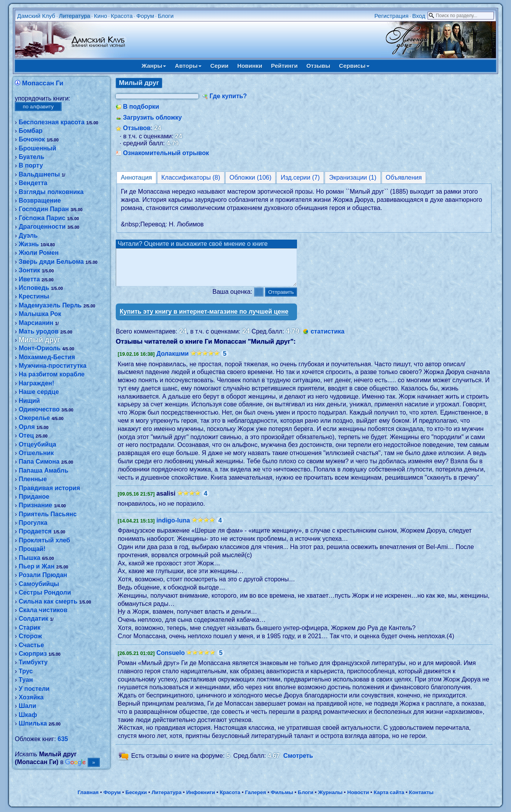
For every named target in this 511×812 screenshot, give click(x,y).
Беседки (136, 794)
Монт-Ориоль (40, 348)
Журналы (330, 794)
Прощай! (32, 549)
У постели (34, 689)
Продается (35, 531)
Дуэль (28, 236)
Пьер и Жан (37, 566)
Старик (30, 628)
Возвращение (40, 200)
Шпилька (33, 723)
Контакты (421, 794)
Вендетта (33, 183)
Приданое (34, 497)
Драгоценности (42, 227)
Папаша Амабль (43, 470)
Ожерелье (34, 418)
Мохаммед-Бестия (47, 357)
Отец (26, 435)
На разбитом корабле (52, 374)
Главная (88, 794)
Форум (145, 16)
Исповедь (34, 288)
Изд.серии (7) (300, 177)
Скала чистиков (43, 610)
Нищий (29, 401)
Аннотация (136, 177)
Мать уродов (39, 331)
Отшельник (36, 453)
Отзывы (318, 66)
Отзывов (137, 128)
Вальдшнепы (39, 174)
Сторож (30, 636)
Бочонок (32, 139)
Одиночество (39, 409)
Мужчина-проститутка (53, 366)
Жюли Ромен (39, 253)
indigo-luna (173, 527)
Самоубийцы (39, 584)
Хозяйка (31, 697)
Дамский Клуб (36, 16)
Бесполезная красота (52, 122)
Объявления (404, 177)
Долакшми (172, 361)
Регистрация (391, 16)
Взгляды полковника (51, 192)
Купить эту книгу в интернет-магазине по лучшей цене (204, 319)
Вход (419, 16)
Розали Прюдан (43, 575)
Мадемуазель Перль (50, 305)
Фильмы (282, 794)
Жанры (154, 66)
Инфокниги (201, 794)
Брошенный (37, 148)
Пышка (29, 558)
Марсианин (36, 323)
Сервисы (354, 66)
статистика (328, 338)
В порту (31, 165)
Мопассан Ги (43, 83)
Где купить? (228, 96)
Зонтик (29, 270)
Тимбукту (33, 662)
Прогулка (33, 523)
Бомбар (31, 131)
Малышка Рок (40, 314)
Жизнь (29, 244)
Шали (27, 706)
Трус (26, 671)
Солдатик (34, 619)
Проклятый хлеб (44, 540)
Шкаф (28, 715)
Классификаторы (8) (191, 177)
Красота (122, 16)
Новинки (250, 66)
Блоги (166, 16)
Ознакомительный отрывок (166, 153)
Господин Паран (44, 209)
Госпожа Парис (42, 218)
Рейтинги (284, 66)
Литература (75, 16)
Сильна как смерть (48, 601)
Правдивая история (49, 488)
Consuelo (171, 660)
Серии (219, 66)
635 (63, 739)
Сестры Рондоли (45, 592)
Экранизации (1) (353, 177)
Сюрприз (33, 654)
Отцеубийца (37, 444)
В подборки (141, 107)
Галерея (256, 794)
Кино (101, 16)
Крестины (34, 296)
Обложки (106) (251, 177)
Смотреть (298, 763)
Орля (27, 427)
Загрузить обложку (153, 117)
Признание (35, 505)
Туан (26, 680)
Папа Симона (39, 462)
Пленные (33, 479)
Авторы (188, 66)
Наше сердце (39, 392)
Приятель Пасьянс (48, 514)
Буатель (32, 157)
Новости (358, 794)
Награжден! (36, 383)
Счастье (31, 645)
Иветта (29, 279)
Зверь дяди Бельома (51, 262)
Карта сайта (389, 794)
